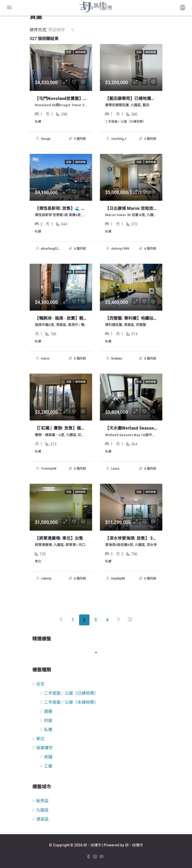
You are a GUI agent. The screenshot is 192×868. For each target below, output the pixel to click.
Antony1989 (120, 249)
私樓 (48, 730)
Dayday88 (118, 578)
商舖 (48, 757)
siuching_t (119, 139)
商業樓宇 (44, 748)
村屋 (48, 721)
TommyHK (49, 469)
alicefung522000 (53, 249)
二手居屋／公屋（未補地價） (71, 702)
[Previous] (61, 620)
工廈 (48, 766)
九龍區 (42, 810)
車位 (40, 739)
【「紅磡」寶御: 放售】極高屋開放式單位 (72, 428)
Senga (46, 139)
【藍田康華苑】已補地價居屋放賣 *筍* (141, 99)
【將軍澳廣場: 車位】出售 (59, 538)
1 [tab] (99, 652)
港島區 (42, 819)
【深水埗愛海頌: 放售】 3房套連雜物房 (141, 538)
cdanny (46, 578)
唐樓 (48, 711)
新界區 (42, 801)
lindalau (117, 358)
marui (45, 358)
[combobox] (61, 30)
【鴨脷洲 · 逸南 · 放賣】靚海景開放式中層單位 (78, 318)
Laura (115, 469)
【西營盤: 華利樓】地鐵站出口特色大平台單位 (148, 318)
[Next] (119, 620)
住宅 (40, 684)
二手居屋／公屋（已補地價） (71, 693)
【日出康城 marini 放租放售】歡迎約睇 (142, 208)
